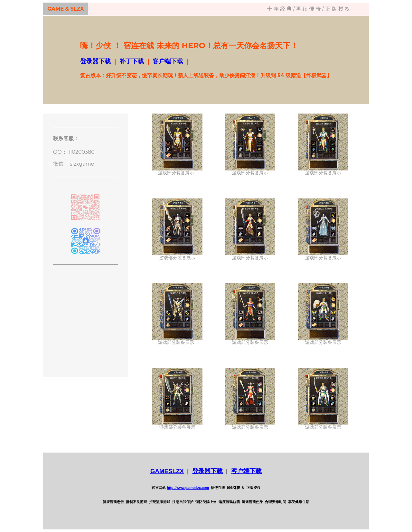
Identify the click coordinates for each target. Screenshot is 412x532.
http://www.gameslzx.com (188, 488)
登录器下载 (95, 61)
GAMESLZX (167, 471)
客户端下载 (168, 61)
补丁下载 (132, 61)
